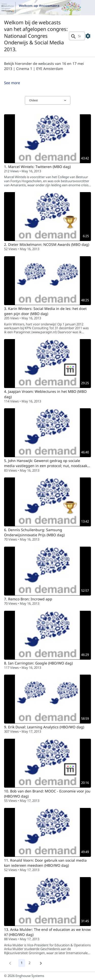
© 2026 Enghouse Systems (24, 976)
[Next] (41, 963)
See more (12, 83)
